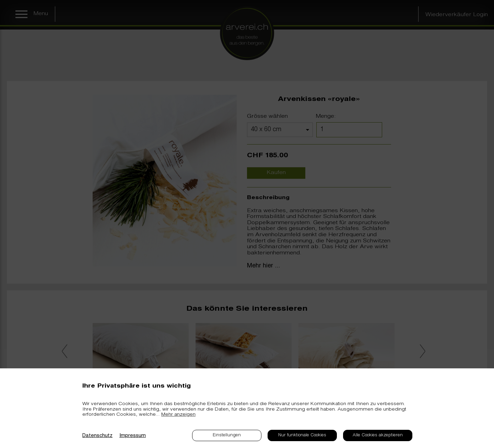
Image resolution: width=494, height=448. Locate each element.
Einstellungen (227, 435)
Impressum (133, 436)
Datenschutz (97, 436)
